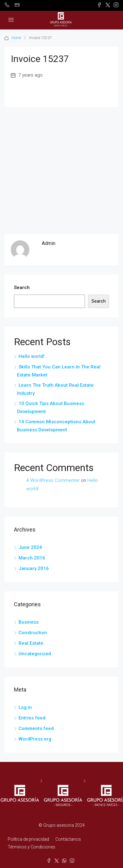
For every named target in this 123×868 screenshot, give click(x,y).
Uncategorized (35, 654)
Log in (25, 707)
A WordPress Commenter (53, 480)
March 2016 (32, 558)
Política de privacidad (28, 839)
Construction (33, 633)
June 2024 (30, 547)
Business (29, 622)
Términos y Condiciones (32, 847)
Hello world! (32, 356)
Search (22, 287)
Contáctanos (68, 839)
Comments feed (36, 728)
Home (16, 38)
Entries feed (32, 718)
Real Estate (31, 643)
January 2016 (34, 568)
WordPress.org (35, 739)
